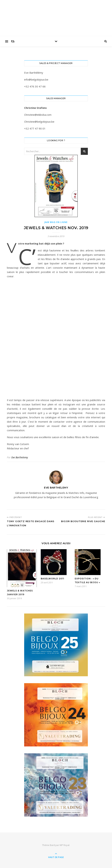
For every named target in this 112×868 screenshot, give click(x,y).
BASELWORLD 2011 (52, 579)
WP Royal (64, 845)
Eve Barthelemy (20, 457)
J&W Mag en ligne (56, 222)
